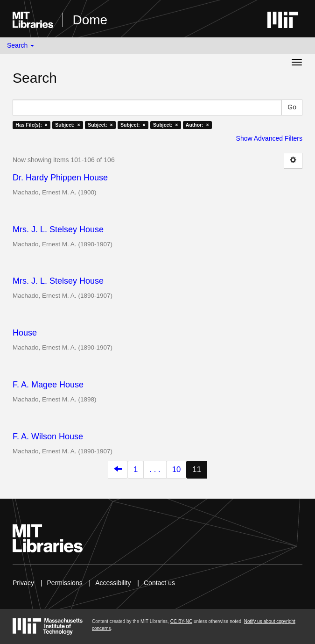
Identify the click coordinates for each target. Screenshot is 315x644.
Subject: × (67, 125)
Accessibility (113, 583)
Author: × (197, 125)
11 (197, 469)
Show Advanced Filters (269, 138)
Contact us (159, 583)
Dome (90, 20)
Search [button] (21, 45)
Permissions (64, 583)
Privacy (23, 583)
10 (177, 469)
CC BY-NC (181, 621)
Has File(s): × (31, 125)
